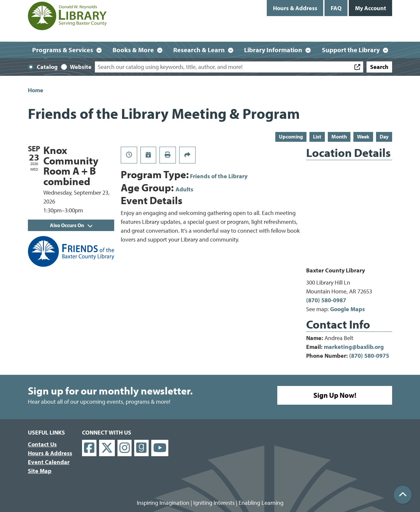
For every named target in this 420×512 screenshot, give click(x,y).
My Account (371, 8)
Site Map (40, 471)
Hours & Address (295, 8)
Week (363, 137)
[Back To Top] (403, 495)
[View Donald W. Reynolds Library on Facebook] (89, 448)
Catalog (47, 67)
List (317, 137)
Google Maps (347, 309)
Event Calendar (49, 462)
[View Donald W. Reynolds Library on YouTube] (160, 448)
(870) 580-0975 (369, 356)
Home (36, 90)
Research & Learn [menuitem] (199, 50)
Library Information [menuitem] (273, 50)
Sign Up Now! (335, 395)
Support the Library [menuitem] (351, 50)
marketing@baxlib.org (354, 347)
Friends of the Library (219, 176)
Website (81, 67)
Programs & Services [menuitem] (63, 50)
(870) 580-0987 (326, 300)
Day (384, 137)
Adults (184, 189)
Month (339, 137)
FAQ (336, 8)
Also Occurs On (71, 225)
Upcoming (291, 137)
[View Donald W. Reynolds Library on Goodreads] (141, 448)
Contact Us (42, 444)
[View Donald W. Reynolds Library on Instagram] (125, 448)
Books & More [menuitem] (133, 50)
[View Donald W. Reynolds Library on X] (107, 448)
